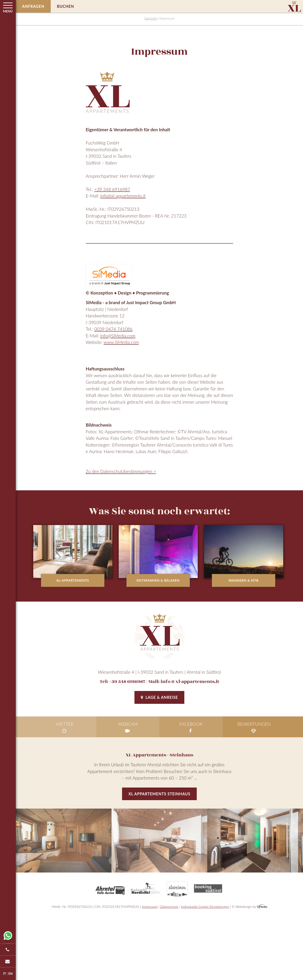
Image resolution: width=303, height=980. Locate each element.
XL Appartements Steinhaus (159, 794)
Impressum (150, 906)
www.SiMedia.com (121, 342)
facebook (191, 727)
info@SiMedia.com (118, 336)
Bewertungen (254, 727)
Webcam (128, 727)
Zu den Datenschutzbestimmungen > (121, 471)
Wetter (65, 727)
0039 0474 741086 (113, 329)
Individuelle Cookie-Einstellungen (205, 906)
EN (11, 973)
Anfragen (33, 6)
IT (5, 973)
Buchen (66, 6)
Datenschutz (169, 906)
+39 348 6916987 (112, 189)
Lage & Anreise (159, 697)
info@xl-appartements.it (123, 196)
